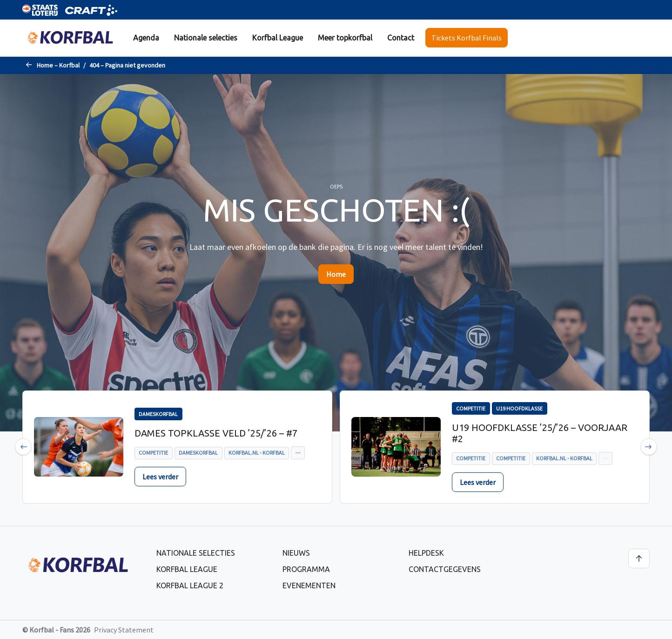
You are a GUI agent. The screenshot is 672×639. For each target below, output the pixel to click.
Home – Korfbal (58, 65)
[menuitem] (146, 38)
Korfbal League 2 (190, 585)
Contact (401, 38)
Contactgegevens (445, 569)
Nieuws (296, 553)
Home (336, 274)
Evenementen (309, 585)
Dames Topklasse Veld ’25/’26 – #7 (216, 433)
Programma (306, 569)
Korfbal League (278, 38)
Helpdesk (426, 553)
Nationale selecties (206, 38)
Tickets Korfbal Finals (467, 38)
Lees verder (160, 477)
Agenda (146, 38)
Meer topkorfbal (345, 38)
